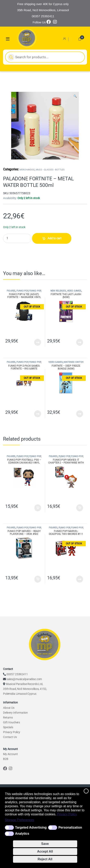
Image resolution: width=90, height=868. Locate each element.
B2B (6, 759)
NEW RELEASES (58, 291)
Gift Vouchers (11, 722)
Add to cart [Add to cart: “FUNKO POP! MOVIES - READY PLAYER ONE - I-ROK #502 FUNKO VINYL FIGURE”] (38, 579)
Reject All (45, 859)
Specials (8, 727)
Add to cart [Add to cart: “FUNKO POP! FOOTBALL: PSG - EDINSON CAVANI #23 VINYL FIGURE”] (38, 508)
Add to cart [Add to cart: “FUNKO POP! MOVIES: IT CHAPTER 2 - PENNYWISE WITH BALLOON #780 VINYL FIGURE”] (80, 508)
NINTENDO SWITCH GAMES (73, 363)
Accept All (45, 851)
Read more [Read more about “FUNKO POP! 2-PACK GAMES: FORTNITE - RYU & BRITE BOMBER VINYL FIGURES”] (38, 414)
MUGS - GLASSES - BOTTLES (50, 170)
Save (45, 844)
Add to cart (55, 238)
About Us (9, 708)
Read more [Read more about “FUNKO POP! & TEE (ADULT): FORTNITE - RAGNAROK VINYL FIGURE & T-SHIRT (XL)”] (38, 342)
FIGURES (11, 291)
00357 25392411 (17, 674)
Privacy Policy (67, 814)
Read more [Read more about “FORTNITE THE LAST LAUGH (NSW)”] (80, 342)
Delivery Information (15, 713)
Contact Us (10, 737)
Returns (8, 717)
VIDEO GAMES (74, 291)
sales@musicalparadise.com (24, 679)
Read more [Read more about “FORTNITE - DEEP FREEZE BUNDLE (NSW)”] (80, 414)
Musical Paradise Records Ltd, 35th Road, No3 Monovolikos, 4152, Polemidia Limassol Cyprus (25, 689)
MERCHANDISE (27, 170)
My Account (10, 754)
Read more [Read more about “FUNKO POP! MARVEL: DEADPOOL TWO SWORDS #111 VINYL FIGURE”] (80, 579)
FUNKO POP (22, 291)
